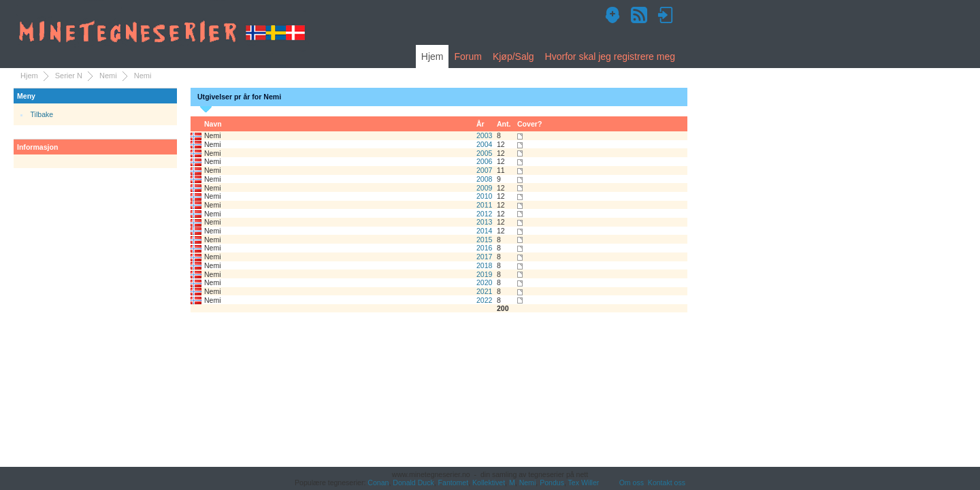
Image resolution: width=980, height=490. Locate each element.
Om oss (632, 483)
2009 (484, 188)
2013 (484, 222)
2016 (484, 248)
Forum (468, 56)
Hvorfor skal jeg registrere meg (610, 56)
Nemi (108, 76)
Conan (378, 483)
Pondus (552, 483)
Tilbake (42, 114)
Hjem (432, 56)
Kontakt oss (667, 483)
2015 (484, 240)
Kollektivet (489, 483)
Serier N (69, 76)
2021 (484, 291)
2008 (484, 179)
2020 (484, 282)
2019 (484, 274)
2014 (484, 231)
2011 (484, 205)
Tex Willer (584, 483)
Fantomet (454, 483)
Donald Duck (413, 483)
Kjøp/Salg (513, 56)
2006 (484, 161)
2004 (484, 144)
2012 (484, 214)
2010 (484, 196)
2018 (484, 265)
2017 (484, 257)
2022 (484, 300)
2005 (484, 153)
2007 (484, 170)
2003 (484, 135)
